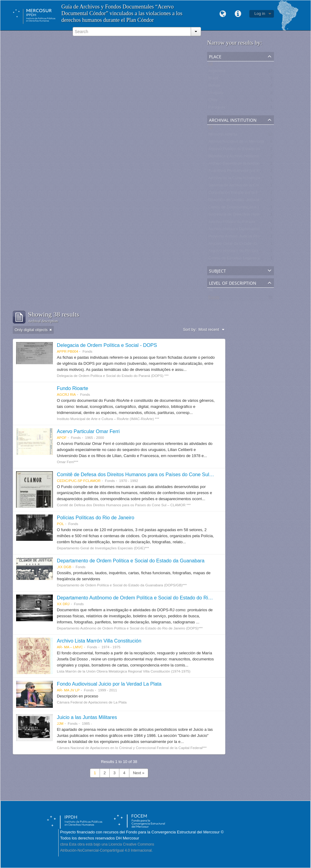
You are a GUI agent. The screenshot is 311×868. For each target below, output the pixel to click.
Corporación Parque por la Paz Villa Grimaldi (248, 194)
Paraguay (217, 108)
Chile (213, 101)
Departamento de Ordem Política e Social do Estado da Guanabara (131, 561)
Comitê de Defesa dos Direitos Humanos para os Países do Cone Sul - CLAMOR (146, 474)
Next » (139, 773)
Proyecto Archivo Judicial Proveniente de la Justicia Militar (259, 237)
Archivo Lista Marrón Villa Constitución (99, 641)
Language (223, 14)
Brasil (213, 79)
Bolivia (214, 87)
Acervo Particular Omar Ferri (88, 431)
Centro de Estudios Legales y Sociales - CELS (249, 259)
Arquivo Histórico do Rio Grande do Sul (243, 252)
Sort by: (190, 329)
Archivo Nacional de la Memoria (236, 143)
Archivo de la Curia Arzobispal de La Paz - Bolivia (252, 179)
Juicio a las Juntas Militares (87, 717)
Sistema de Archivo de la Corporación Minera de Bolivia (257, 186)
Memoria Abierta (223, 136)
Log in (260, 14)
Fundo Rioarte (72, 388)
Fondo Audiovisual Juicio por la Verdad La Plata (109, 684)
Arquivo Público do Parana (232, 223)
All (210, 65)
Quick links (238, 14)
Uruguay (216, 94)
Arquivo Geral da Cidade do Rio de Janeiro (246, 245)
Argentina (217, 72)
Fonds (214, 298)
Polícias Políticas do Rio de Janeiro (96, 517)
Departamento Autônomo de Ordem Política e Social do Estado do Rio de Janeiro (146, 598)
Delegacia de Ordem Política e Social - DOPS (107, 345)
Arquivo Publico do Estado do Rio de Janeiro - (249, 150)
